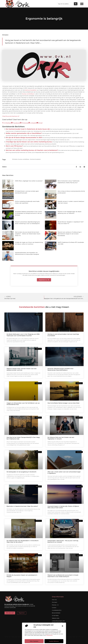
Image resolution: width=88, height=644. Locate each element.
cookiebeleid (49, 635)
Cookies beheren (54, 641)
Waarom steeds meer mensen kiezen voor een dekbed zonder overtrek (22, 369)
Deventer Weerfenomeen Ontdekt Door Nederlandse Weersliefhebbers (60, 369)
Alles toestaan (34, 641)
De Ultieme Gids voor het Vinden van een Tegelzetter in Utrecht (61, 438)
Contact (54, 608)
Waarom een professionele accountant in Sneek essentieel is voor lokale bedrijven (63, 576)
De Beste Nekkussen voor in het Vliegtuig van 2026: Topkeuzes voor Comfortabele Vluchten (23, 335)
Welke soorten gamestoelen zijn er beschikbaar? (24, 133)
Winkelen (5, 35)
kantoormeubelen (31, 90)
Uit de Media (55, 616)
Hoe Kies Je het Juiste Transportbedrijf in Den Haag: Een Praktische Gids (23, 438)
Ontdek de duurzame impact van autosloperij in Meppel (22, 576)
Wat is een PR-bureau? (14, 146)
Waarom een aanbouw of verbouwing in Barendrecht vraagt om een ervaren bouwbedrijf (70, 234)
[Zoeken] (76, 4)
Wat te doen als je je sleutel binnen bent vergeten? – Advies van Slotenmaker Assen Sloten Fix (28, 234)
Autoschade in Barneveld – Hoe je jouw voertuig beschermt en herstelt (63, 541)
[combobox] (66, 4)
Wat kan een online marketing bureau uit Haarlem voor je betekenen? (32, 150)
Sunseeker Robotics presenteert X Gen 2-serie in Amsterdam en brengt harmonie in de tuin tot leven (28, 213)
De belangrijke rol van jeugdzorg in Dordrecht (21, 472)
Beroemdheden (56, 613)
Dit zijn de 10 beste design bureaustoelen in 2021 (24, 138)
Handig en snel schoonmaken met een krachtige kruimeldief (63, 335)
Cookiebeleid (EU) (57, 610)
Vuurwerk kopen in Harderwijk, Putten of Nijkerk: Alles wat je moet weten (63, 507)
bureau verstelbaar (28, 94)
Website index (56, 618)
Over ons (54, 600)
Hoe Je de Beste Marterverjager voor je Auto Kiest (63, 403)
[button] (63, 626)
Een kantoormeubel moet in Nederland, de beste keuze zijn (28, 129)
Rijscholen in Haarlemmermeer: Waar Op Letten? (22, 506)
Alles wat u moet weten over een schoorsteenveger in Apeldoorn (64, 473)
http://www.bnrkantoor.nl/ (11, 116)
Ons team (55, 602)
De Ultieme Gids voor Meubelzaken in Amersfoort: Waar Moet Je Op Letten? (23, 541)
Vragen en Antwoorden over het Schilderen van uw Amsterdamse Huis (23, 404)
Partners (55, 605)
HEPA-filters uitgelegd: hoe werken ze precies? (29, 181)
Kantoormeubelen (35, 159)
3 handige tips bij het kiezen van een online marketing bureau (29, 142)
